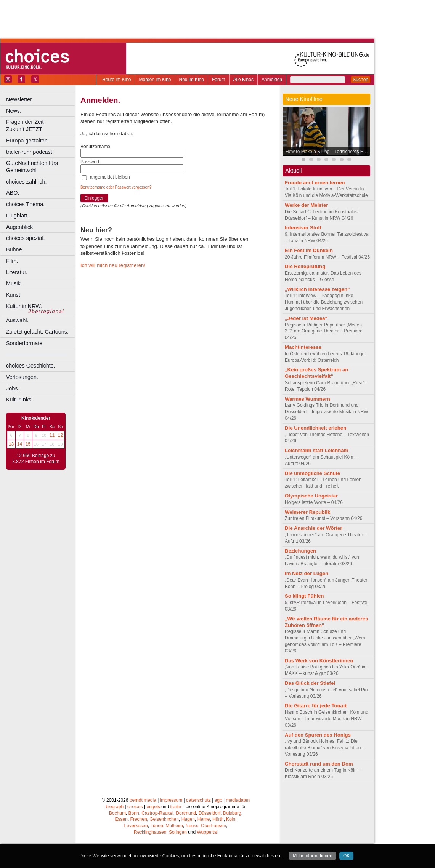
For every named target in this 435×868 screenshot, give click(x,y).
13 (11, 444)
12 (60, 435)
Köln (231, 819)
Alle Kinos (243, 80)
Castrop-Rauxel (157, 813)
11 (52, 435)
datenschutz (198, 800)
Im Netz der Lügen (307, 573)
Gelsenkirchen (164, 819)
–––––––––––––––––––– (37, 355)
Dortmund (186, 813)
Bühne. (15, 249)
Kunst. (14, 295)
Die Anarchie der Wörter (313, 528)
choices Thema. (25, 204)
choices (135, 807)
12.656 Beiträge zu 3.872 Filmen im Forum (36, 459)
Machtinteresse (303, 347)
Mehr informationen (312, 856)
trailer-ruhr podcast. (30, 152)
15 (28, 444)
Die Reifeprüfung (305, 266)
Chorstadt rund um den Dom (319, 764)
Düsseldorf (209, 813)
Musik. (14, 283)
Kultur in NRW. (24, 306)
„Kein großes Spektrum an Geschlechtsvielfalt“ (316, 373)
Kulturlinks (19, 400)
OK (346, 856)
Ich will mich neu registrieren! (113, 265)
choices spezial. (26, 238)
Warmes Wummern (307, 399)
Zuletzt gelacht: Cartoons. (37, 332)
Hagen (188, 819)
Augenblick (19, 227)
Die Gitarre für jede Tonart (316, 706)
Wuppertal (207, 832)
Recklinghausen (150, 832)
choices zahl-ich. (26, 182)
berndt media (143, 800)
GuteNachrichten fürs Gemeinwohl (32, 167)
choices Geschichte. (31, 366)
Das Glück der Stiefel (310, 683)
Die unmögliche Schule (312, 473)
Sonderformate (24, 343)
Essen (121, 819)
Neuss (192, 826)
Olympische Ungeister (311, 496)
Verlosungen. (22, 377)
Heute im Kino (116, 80)
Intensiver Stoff (303, 228)
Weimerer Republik (307, 512)
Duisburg (232, 813)
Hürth (218, 819)
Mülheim (174, 826)
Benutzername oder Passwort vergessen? (116, 187)
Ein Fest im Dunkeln (309, 250)
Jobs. (13, 388)
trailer (176, 807)
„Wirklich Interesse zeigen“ (317, 289)
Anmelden (272, 80)
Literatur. (17, 272)
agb (218, 800)
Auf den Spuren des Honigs (318, 735)
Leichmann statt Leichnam (316, 450)
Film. (12, 261)
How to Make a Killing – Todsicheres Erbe (328, 152)
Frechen (139, 819)
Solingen (178, 832)
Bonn (134, 813)
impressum (171, 800)
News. (14, 111)
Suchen (360, 80)
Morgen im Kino (155, 80)
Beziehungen (300, 551)
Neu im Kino (192, 80)
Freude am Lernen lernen (315, 183)
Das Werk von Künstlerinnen (319, 661)
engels (153, 807)
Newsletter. (20, 99)
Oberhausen (213, 826)
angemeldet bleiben (110, 177)
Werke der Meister (306, 205)
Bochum (117, 813)
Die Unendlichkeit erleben (315, 428)
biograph (115, 807)
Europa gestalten (27, 141)
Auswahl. (17, 320)
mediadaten (238, 800)
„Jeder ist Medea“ (306, 318)
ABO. (13, 193)
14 (20, 444)
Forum (219, 80)
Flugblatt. (17, 216)
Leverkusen (136, 826)
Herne (204, 819)
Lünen (157, 826)
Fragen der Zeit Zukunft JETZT (41, 125)
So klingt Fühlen (304, 596)
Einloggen (94, 198)
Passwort (90, 162)
